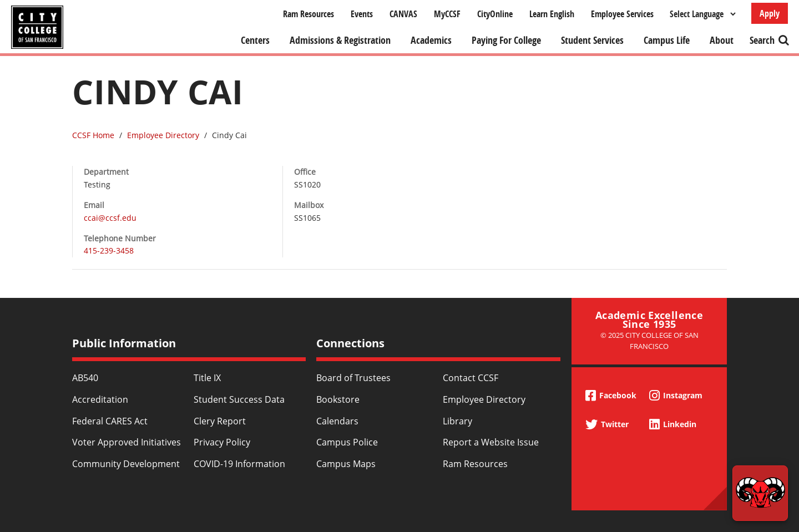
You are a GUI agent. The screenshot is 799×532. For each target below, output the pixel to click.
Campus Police (347, 442)
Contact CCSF (471, 378)
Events (362, 14)
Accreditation (100, 399)
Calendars (337, 421)
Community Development (126, 464)
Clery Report (220, 421)
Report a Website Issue (491, 442)
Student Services (592, 40)
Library (457, 421)
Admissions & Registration (340, 40)
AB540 (85, 378)
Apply (770, 13)
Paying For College (506, 40)
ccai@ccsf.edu (110, 218)
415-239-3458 (109, 250)
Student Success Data (239, 399)
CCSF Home (93, 135)
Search (762, 40)
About (722, 40)
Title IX (207, 378)
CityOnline (495, 14)
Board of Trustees (353, 378)
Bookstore (338, 399)
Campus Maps (346, 464)
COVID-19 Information (239, 464)
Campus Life (667, 40)
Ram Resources (309, 14)
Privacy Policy (222, 442)
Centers (255, 40)
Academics (431, 40)
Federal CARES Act (110, 421)
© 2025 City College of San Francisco (649, 340)
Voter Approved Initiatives (127, 442)
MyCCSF (447, 14)
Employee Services (622, 14)
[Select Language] (702, 14)
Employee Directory (163, 135)
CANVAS (403, 14)
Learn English (552, 14)
